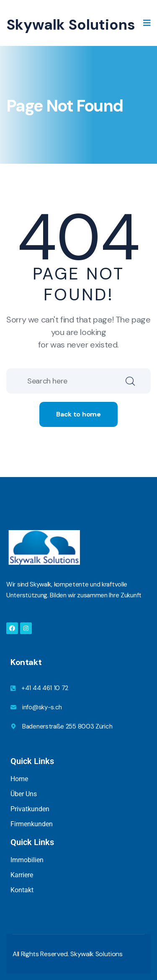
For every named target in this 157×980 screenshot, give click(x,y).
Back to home (78, 414)
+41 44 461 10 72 (45, 688)
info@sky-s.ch (42, 707)
